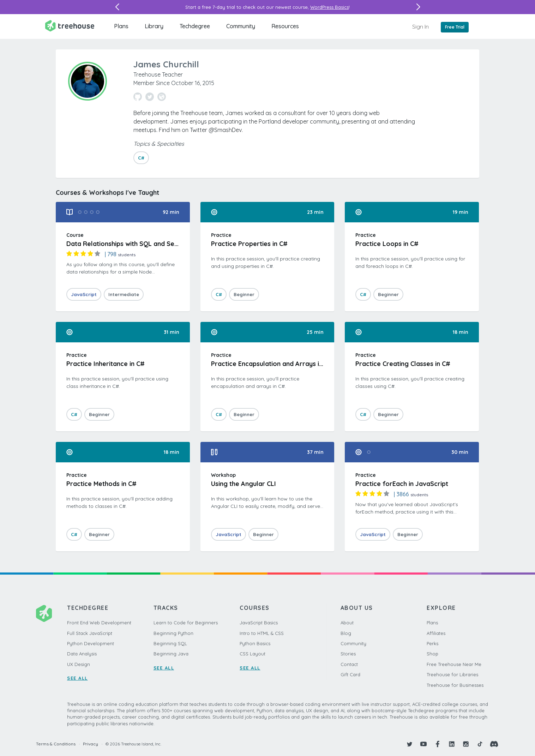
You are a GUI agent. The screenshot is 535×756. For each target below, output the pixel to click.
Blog (346, 633)
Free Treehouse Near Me (454, 664)
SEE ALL (77, 678)
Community (241, 26)
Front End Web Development (99, 623)
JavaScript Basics (259, 623)
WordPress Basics (329, 7)
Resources (285, 26)
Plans (121, 26)
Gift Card (350, 674)
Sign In (420, 26)
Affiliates (436, 633)
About (347, 623)
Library (154, 26)
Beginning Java (171, 654)
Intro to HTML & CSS (262, 633)
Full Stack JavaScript (90, 633)
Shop (432, 654)
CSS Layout (253, 654)
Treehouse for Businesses (455, 685)
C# (141, 158)
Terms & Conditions (56, 744)
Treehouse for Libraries (452, 674)
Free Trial (455, 27)
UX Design (79, 664)
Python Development (91, 643)
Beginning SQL (170, 643)
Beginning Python (173, 633)
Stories (348, 654)
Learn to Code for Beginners (186, 623)
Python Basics (255, 643)
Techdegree (195, 26)
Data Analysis (82, 654)
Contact (349, 664)
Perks (432, 643)
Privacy (91, 744)
